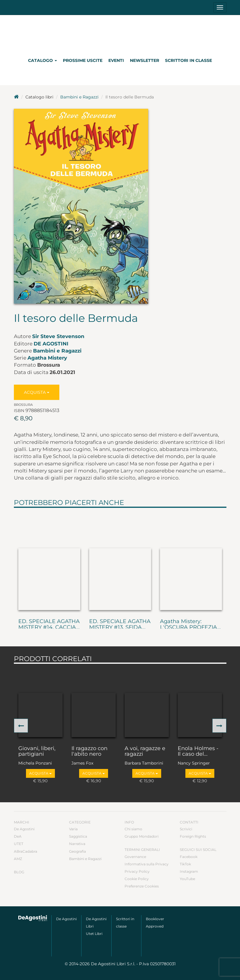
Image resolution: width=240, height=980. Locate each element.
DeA (18, 836)
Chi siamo (133, 829)
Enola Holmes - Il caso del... (198, 752)
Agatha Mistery (47, 358)
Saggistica (78, 836)
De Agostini (51, 344)
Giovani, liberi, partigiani (37, 752)
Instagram (189, 871)
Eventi (116, 60)
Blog (19, 872)
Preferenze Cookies (142, 886)
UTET (19, 844)
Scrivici (186, 829)
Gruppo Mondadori (142, 836)
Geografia (77, 851)
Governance (135, 857)
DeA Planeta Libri (120, 33)
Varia (73, 829)
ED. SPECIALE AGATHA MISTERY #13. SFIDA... (120, 625)
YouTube (187, 879)
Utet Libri (94, 934)
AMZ (18, 859)
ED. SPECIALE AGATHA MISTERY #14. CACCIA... (49, 625)
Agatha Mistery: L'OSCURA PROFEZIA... (190, 625)
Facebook (189, 857)
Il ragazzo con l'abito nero (89, 752)
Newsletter (145, 60)
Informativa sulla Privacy (147, 864)
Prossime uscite (83, 60)
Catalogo (43, 60)
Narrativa (77, 844)
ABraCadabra (26, 851)
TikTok (185, 864)
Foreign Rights (193, 836)
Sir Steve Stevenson (58, 336)
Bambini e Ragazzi (79, 97)
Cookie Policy (137, 879)
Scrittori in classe (188, 60)
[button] (21, 726)
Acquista (37, 392)
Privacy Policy (137, 871)
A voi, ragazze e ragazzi (145, 752)
